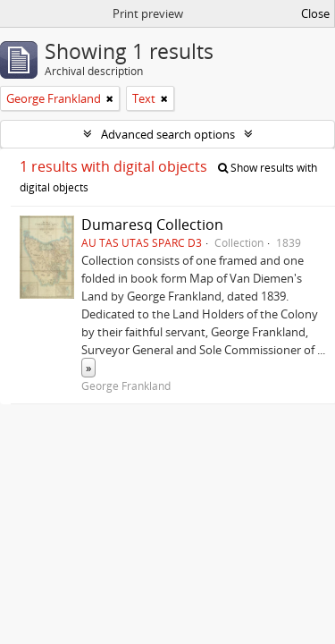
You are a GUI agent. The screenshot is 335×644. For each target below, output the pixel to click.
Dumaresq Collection (152, 225)
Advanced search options (168, 134)
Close (315, 13)
